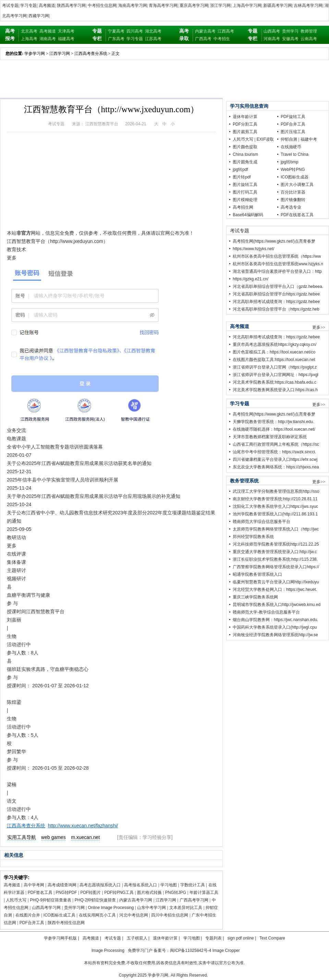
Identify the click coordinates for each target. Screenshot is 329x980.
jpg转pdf (240, 170)
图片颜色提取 (245, 147)
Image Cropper (226, 950)
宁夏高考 (116, 31)
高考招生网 (243, 207)
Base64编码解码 (248, 215)
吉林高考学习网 (308, 5)
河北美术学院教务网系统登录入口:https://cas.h (275, 390)
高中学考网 (34, 885)
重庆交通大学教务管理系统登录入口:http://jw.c (275, 552)
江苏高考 (153, 39)
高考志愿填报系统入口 (100, 885)
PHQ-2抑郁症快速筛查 (95, 900)
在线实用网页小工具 (97, 915)
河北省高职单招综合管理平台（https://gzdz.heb (276, 309)
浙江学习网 (220, 5)
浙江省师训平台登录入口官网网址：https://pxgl (276, 375)
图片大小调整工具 (297, 185)
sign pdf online (240, 938)
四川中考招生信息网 (170, 915)
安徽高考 (290, 39)
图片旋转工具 (245, 185)
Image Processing (108, 950)
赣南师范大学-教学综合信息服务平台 (266, 612)
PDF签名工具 (40, 892)
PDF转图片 (90, 892)
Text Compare (272, 938)
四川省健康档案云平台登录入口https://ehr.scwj (275, 459)
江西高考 (226, 31)
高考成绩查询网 (62, 885)
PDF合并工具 (32, 923)
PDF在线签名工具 (297, 215)
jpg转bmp (289, 162)
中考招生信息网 (102, 5)
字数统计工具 (193, 885)
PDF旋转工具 (293, 117)
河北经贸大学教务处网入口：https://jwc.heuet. (275, 590)
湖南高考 (48, 39)
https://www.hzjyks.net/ (253, 249)
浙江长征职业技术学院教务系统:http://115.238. (275, 559)
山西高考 (272, 31)
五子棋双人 (137, 938)
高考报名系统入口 (141, 885)
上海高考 (29, 39)
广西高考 (203, 39)
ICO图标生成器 (295, 177)
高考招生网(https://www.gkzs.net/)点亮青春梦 (274, 241)
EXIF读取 (265, 139)
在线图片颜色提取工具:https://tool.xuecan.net (274, 360)
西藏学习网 (39, 16)
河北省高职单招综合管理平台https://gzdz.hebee (276, 294)
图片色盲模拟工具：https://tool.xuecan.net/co (274, 352)
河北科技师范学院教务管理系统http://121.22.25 (276, 544)
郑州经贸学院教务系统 (253, 537)
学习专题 (28, 5)
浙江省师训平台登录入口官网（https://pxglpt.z (275, 367)
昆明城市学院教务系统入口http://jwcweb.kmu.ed (277, 605)
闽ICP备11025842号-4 (191, 950)
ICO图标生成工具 (59, 915)
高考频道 (47, 5)
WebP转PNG (293, 170)
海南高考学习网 (133, 5)
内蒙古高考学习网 (136, 900)
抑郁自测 (289, 139)
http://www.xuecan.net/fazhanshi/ (83, 826)
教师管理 (309, 31)
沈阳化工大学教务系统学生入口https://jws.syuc (275, 506)
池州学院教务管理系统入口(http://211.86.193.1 (275, 514)
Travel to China (295, 154)
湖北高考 (153, 31)
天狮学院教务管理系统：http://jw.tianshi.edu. (273, 422)
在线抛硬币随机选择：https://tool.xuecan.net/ (274, 429)
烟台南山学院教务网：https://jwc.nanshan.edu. (275, 620)
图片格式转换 (149, 892)
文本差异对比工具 (186, 908)
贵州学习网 (74, 908)
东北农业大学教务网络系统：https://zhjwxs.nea (276, 467)
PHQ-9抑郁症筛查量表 (51, 900)
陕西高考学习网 (71, 5)
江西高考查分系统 (91, 54)
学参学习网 (35, 54)
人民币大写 (16, 900)
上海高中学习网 (247, 5)
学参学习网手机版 (60, 938)
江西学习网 (60, 54)
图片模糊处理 (245, 200)
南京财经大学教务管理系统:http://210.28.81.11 (275, 499)
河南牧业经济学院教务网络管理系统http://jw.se (275, 635)
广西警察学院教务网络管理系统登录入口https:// (276, 567)
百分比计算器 (293, 192)
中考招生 (222, 39)
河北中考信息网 (134, 915)
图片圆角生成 (245, 162)
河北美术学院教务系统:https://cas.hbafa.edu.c (275, 382)
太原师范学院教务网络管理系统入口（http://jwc (276, 529)
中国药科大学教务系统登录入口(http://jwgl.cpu (275, 627)
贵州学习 (290, 31)
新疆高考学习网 (278, 5)
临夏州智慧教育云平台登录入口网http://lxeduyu (276, 582)
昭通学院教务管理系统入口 (257, 574)
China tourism (245, 154)
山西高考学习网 (46, 908)
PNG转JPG (176, 892)
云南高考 (309, 39)
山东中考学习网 (151, 908)
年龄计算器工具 (204, 892)
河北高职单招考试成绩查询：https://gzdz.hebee (276, 302)
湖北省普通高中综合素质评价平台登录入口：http (277, 271)
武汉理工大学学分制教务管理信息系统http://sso (276, 491)
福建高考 (66, 39)
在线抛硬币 (291, 147)
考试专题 (10, 5)
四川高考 (135, 31)
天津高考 (66, 31)
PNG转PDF (66, 892)
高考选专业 (291, 207)
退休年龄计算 (245, 117)
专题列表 (214, 938)
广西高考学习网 (194, 900)
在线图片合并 (28, 915)
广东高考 (116, 39)
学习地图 (169, 885)
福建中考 (309, 139)
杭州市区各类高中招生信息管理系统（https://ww (277, 256)
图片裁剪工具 (245, 132)
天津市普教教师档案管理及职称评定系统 (270, 437)
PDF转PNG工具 (119, 892)
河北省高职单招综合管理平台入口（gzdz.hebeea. (278, 287)
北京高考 (29, 31)
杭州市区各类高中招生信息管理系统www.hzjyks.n (278, 264)
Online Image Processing (111, 908)
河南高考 (272, 39)
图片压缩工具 (293, 132)
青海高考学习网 (163, 5)
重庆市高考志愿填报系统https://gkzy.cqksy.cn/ (275, 345)
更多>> (319, 327)
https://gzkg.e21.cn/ (251, 279)
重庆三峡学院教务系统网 (255, 597)
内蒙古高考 (205, 31)
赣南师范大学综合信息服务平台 (261, 522)
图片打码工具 (245, 192)
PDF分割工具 (245, 124)
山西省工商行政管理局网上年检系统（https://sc (276, 444)
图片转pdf (242, 177)
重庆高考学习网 (194, 5)
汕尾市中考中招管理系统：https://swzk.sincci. (274, 452)
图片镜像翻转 (293, 200)
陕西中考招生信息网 (66, 923)
